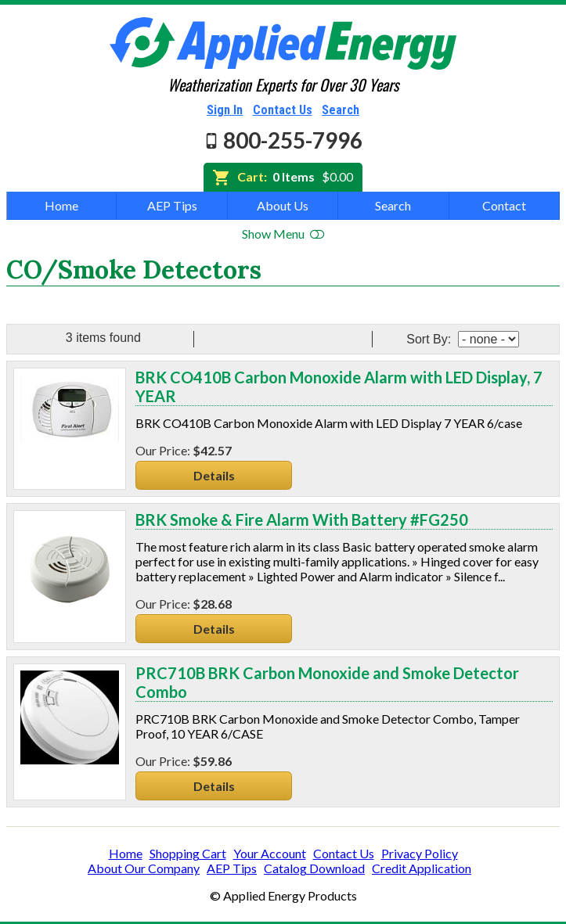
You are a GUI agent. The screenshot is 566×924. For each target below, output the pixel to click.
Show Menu (283, 234)
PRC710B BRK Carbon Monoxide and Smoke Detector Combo (327, 682)
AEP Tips (172, 205)
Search (341, 110)
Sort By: (430, 339)
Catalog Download (314, 868)
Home (61, 205)
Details (214, 475)
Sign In (225, 110)
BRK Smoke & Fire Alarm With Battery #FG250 (302, 520)
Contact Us (283, 110)
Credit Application (422, 868)
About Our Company (144, 868)
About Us (283, 205)
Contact (504, 205)
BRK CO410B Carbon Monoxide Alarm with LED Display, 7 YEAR (339, 386)
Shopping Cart (188, 853)
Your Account (270, 853)
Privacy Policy (420, 853)
